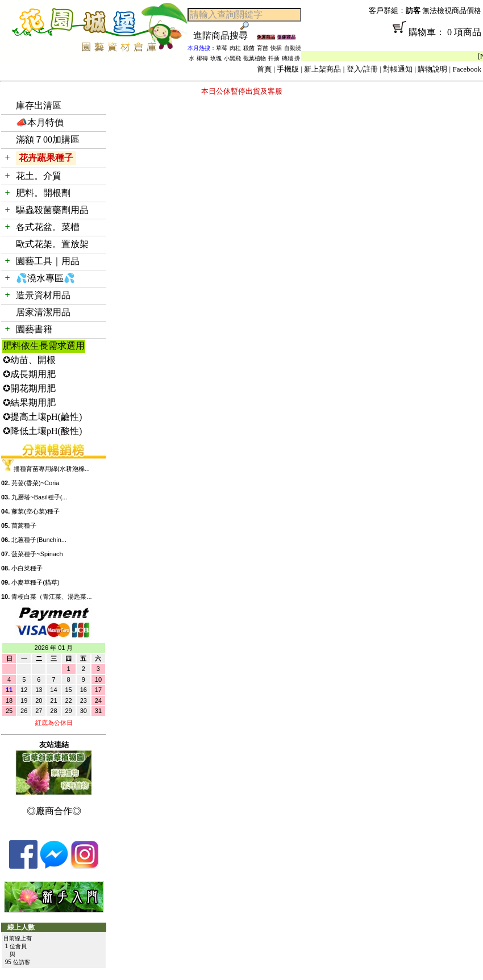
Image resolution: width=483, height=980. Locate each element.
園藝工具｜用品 (48, 261)
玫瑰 (216, 58)
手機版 (288, 69)
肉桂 (235, 48)
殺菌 (249, 48)
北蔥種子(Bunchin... (39, 540)
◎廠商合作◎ (54, 811)
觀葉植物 (255, 58)
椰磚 (202, 58)
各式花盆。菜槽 (48, 227)
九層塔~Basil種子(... (39, 497)
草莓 (222, 48)
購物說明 (432, 69)
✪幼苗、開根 (29, 360)
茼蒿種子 (24, 526)
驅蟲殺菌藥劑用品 (52, 210)
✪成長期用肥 (29, 374)
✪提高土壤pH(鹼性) (42, 417)
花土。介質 (39, 176)
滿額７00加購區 (48, 139)
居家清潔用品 (43, 312)
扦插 (274, 58)
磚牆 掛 (291, 58)
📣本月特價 (40, 122)
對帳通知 (398, 69)
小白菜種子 (27, 568)
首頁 (264, 69)
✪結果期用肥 (29, 403)
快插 (276, 48)
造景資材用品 (43, 295)
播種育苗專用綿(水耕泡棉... (52, 469)
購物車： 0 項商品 (392, 36)
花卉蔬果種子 (46, 158)
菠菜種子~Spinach (37, 554)
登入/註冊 (363, 69)
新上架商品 (322, 69)
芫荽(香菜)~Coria (35, 483)
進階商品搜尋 (225, 36)
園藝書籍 (34, 329)
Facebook (467, 69)
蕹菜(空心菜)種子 (35, 511)
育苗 (263, 48)
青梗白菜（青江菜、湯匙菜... (51, 597)
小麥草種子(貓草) (35, 582)
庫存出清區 (39, 105)
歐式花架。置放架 (52, 244)
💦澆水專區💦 (45, 278)
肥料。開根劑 (43, 193)
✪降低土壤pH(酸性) (42, 431)
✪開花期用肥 (29, 388)
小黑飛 (232, 58)
